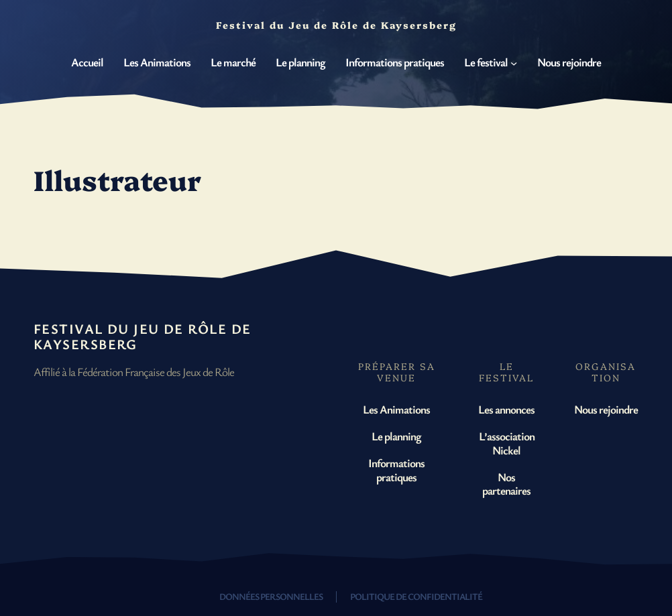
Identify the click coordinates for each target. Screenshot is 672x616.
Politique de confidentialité (416, 596)
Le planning (396, 436)
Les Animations (396, 409)
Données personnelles (271, 596)
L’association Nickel (507, 443)
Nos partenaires (506, 484)
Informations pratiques (396, 470)
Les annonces (506, 409)
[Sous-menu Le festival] (514, 62)
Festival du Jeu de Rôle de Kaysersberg (142, 336)
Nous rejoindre (606, 409)
